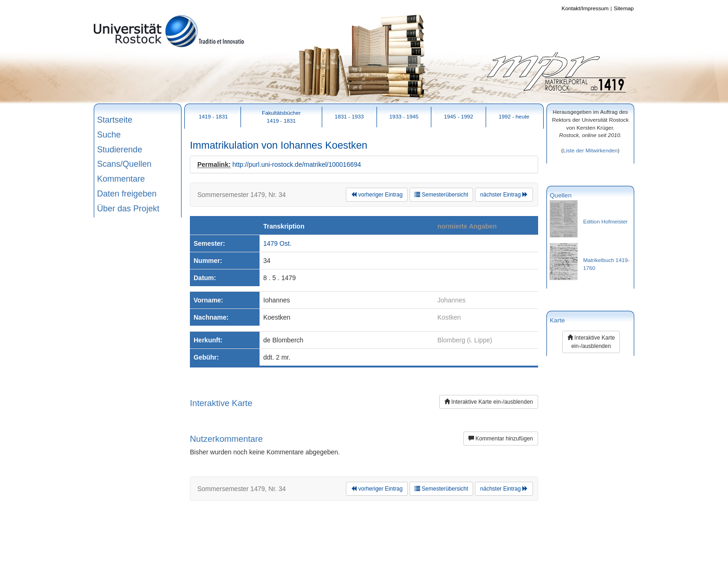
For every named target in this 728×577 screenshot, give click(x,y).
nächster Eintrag (504, 195)
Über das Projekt (128, 209)
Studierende (120, 150)
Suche (109, 135)
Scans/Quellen (124, 164)
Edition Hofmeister (605, 221)
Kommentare (121, 179)
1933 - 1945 (404, 116)
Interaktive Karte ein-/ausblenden (489, 402)
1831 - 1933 (349, 116)
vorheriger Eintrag (377, 195)
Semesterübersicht (441, 195)
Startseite (115, 120)
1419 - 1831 (213, 116)
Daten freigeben (127, 194)
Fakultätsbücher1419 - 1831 (281, 117)
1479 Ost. (277, 243)
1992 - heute (514, 116)
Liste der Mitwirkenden (591, 150)
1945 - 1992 (458, 116)
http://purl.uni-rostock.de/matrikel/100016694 (296, 164)
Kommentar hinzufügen (501, 439)
